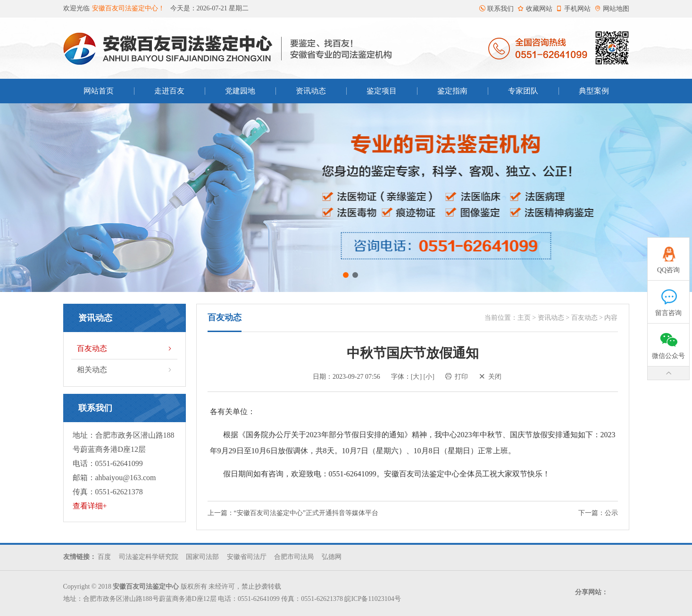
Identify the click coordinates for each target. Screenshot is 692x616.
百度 (104, 557)
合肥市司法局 (294, 557)
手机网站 (573, 9)
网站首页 (99, 91)
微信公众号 (669, 341)
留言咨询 (669, 299)
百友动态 (125, 349)
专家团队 (523, 91)
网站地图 (612, 9)
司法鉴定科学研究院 (149, 557)
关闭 (490, 377)
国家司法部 (202, 557)
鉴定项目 (382, 91)
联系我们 (496, 9)
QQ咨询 (669, 256)
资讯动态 (311, 91)
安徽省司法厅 (247, 557)
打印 (457, 377)
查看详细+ (90, 506)
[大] (416, 377)
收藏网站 (535, 9)
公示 (611, 513)
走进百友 (169, 91)
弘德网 (332, 557)
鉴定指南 (452, 91)
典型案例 (594, 91)
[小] (429, 377)
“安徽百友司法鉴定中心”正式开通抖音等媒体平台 (306, 513)
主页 (524, 318)
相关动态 (125, 370)
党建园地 (240, 91)
